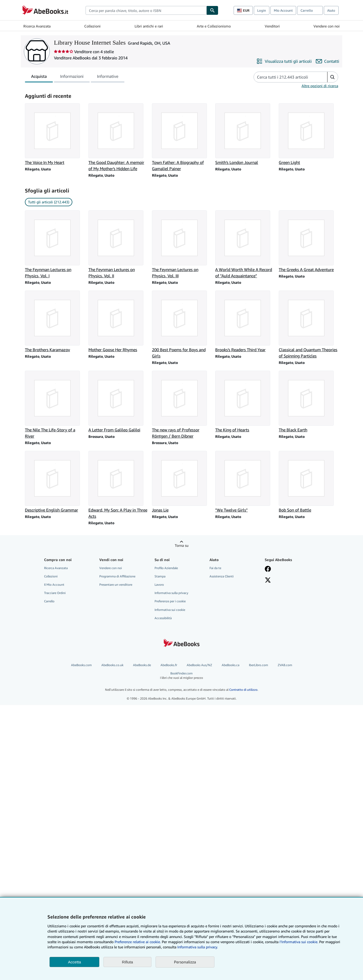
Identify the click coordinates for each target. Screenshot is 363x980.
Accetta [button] (74, 962)
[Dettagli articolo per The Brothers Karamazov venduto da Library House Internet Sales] (55, 322)
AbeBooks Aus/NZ (199, 665)
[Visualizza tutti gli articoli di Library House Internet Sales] (284, 61)
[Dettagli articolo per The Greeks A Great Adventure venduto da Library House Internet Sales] (308, 241)
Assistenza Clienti (222, 576)
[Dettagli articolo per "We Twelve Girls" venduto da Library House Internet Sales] (245, 482)
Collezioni (92, 26)
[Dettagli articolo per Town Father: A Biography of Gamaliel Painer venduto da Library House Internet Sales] (182, 137)
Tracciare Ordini (55, 593)
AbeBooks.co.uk (112, 665)
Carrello (49, 601)
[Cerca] (212, 10)
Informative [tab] (108, 77)
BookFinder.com (181, 676)
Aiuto (331, 10)
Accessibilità (163, 618)
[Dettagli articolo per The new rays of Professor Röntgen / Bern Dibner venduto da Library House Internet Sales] (182, 405)
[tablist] (75, 77)
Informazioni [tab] (72, 77)
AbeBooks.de (142, 665)
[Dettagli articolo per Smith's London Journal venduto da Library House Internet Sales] (245, 134)
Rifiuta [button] (127, 962)
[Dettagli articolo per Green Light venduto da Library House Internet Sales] (308, 134)
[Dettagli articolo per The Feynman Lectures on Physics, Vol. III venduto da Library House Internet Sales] (182, 245)
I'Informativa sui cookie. (299, 942)
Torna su (182, 545)
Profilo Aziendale (166, 568)
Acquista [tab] (39, 77)
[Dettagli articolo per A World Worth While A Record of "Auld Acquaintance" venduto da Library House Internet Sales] (245, 245)
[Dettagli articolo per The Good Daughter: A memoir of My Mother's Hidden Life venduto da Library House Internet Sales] (118, 137)
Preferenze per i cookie (170, 601)
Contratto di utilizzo (243, 690)
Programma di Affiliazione (117, 576)
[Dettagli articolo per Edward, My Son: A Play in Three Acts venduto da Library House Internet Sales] (118, 485)
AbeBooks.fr (169, 665)
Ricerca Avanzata (37, 26)
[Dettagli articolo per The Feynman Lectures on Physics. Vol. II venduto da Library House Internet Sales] (118, 245)
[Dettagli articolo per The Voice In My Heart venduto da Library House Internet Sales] (55, 134)
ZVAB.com (285, 665)
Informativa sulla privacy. (198, 947)
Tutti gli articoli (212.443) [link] (49, 202)
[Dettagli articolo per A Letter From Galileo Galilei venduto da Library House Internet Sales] (118, 402)
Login (262, 10)
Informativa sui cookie (170, 610)
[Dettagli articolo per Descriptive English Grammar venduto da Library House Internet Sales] (55, 482)
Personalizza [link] (185, 962)
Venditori (272, 26)
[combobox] (146, 10)
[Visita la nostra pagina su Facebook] (268, 569)
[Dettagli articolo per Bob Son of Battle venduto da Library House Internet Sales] (308, 482)
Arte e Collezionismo (214, 26)
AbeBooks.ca (231, 665)
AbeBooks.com (81, 665)
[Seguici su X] (268, 581)
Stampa (160, 576)
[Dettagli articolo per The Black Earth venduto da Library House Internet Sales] (308, 402)
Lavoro (159, 585)
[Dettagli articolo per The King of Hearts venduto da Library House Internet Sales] (245, 402)
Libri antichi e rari (149, 26)
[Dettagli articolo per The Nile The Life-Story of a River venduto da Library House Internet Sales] (55, 405)
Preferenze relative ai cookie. (138, 942)
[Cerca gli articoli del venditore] (285, 77)
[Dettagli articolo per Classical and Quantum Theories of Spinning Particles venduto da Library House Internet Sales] (308, 325)
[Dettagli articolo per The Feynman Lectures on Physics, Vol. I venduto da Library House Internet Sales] (55, 245)
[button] (333, 77)
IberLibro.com (259, 665)
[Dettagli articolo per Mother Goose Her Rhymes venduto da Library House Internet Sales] (118, 322)
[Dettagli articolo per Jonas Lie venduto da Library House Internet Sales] (182, 482)
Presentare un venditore (116, 585)
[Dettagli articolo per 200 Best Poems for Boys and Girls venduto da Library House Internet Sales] (182, 325)
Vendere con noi (327, 26)
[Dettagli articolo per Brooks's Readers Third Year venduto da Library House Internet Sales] (245, 322)
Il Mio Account (54, 585)
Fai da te (215, 568)
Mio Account (283, 10)
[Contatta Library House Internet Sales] (327, 61)
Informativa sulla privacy (171, 593)
